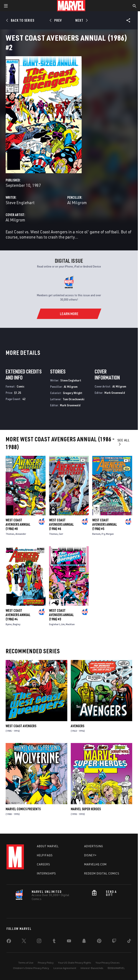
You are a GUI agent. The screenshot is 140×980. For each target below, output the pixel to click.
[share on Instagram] (39, 942)
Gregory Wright (73, 393)
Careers (44, 864)
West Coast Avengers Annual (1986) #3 (61, 615)
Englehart (54, 624)
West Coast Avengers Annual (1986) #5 (105, 524)
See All (124, 442)
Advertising (94, 846)
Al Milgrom (77, 203)
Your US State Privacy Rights (75, 963)
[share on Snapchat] (84, 942)
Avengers (77, 726)
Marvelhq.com (95, 864)
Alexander (21, 534)
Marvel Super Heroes (86, 809)
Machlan (70, 624)
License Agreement (65, 968)
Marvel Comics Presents (23, 809)
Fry (103, 534)
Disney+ (90, 855)
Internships (46, 873)
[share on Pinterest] (99, 942)
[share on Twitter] (24, 942)
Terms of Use (26, 963)
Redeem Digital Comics (102, 873)
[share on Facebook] (9, 942)
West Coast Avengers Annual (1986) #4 (18, 615)
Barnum (96, 534)
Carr (61, 534)
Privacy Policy (46, 963)
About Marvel (48, 846)
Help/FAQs (45, 855)
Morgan (110, 534)
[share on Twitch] (114, 942)
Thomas (10, 534)
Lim (63, 624)
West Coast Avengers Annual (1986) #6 (61, 524)
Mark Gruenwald (70, 405)
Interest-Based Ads (92, 968)
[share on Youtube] (69, 942)
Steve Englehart (20, 203)
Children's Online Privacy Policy (31, 968)
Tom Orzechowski (74, 399)
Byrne (9, 624)
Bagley (16, 624)
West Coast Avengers (21, 726)
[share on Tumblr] (54, 942)
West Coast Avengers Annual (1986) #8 (18, 524)
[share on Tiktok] (129, 942)
